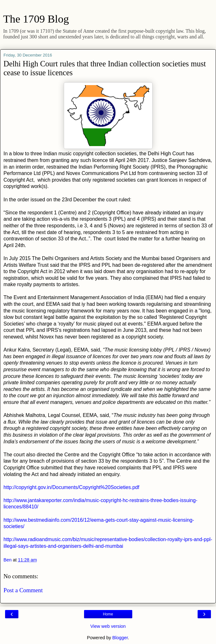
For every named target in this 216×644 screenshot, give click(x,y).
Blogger (120, 638)
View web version (108, 626)
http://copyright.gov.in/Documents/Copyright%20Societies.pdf (71, 487)
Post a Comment (23, 590)
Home (108, 614)
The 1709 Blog (36, 19)
